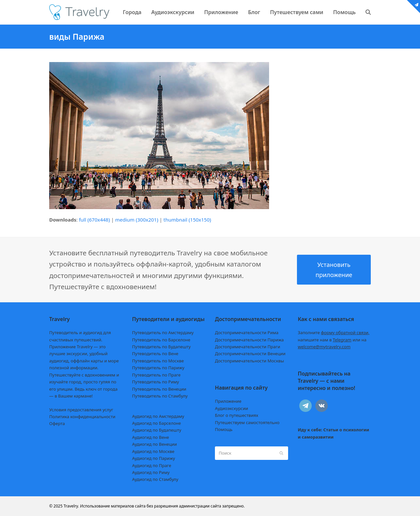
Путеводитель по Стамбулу (160, 396)
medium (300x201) (137, 220)
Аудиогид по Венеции (155, 444)
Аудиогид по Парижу (154, 458)
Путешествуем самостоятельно (247, 422)
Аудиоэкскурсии (231, 408)
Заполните (334, 333)
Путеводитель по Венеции (159, 389)
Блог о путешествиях (237, 415)
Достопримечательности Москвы (249, 361)
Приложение (228, 401)
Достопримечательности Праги (248, 347)
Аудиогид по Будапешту (157, 430)
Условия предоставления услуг (81, 410)
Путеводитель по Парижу (158, 368)
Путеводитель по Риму (156, 382)
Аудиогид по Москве (153, 451)
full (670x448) (94, 220)
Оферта (57, 423)
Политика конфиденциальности (82, 417)
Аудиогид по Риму (151, 472)
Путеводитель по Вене (155, 354)
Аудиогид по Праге (152, 465)
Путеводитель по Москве (158, 361)
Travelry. (71, 506)
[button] (368, 12)
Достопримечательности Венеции (250, 354)
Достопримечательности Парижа (249, 340)
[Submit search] (281, 453)
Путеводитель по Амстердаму (163, 333)
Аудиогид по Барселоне (157, 423)
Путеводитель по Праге (157, 375)
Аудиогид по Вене (151, 437)
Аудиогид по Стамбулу (155, 479)
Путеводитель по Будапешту (162, 347)
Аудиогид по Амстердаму (158, 416)
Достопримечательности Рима (247, 333)
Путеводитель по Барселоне (161, 340)
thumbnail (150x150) (187, 220)
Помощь (224, 429)
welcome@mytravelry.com (324, 347)
